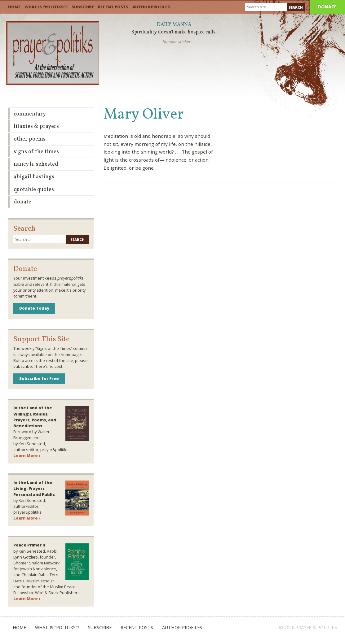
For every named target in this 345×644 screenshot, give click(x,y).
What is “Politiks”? (46, 7)
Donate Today (34, 308)
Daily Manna (174, 25)
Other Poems (30, 139)
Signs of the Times (36, 152)
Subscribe (83, 7)
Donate (327, 7)
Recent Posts (113, 7)
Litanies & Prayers (36, 126)
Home (14, 7)
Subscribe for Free (39, 378)
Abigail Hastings (34, 177)
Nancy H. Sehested (36, 164)
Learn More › (27, 455)
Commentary (30, 114)
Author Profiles (151, 7)
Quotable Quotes (34, 190)
